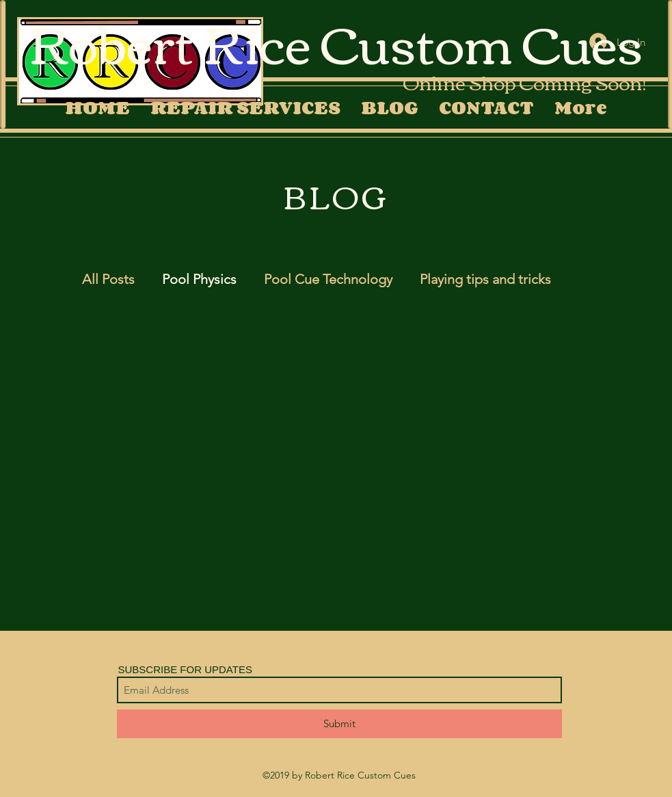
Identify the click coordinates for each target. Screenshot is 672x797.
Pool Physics (199, 279)
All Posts (108, 279)
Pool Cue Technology (328, 279)
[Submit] (339, 724)
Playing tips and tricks (485, 279)
